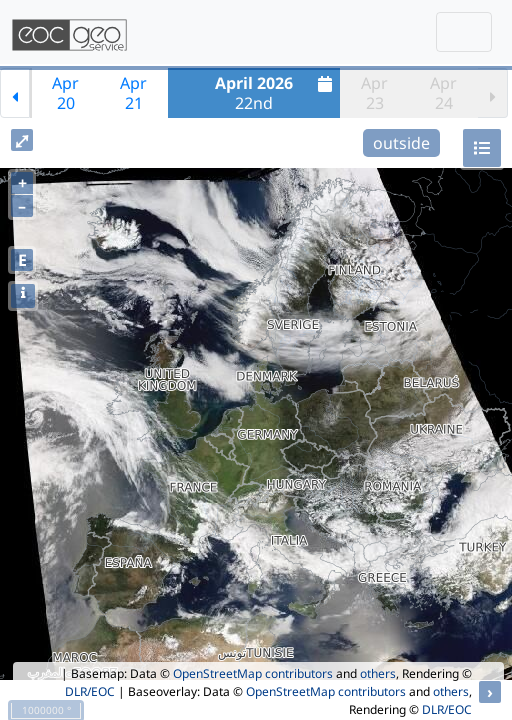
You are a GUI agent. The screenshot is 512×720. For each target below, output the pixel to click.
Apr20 (65, 93)
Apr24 (443, 93)
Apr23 (374, 93)
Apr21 (133, 93)
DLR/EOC (90, 691)
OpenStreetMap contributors (253, 673)
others (378, 673)
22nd (276, 93)
